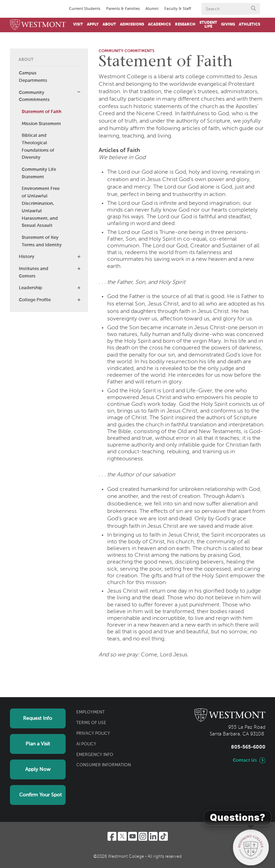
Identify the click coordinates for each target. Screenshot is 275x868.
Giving (228, 24)
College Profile (35, 300)
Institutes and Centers (34, 273)
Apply (93, 24)
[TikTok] (163, 836)
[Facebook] (112, 836)
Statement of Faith (42, 112)
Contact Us (245, 760)
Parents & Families (123, 9)
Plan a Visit (38, 744)
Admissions (132, 24)
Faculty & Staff (178, 9)
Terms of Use (91, 723)
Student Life (208, 25)
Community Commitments (34, 96)
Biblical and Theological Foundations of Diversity (38, 147)
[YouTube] (133, 836)
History (27, 257)
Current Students (85, 9)
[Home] (38, 25)
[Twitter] (122, 836)
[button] (79, 92)
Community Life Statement (39, 173)
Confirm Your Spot (40, 795)
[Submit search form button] (253, 9)
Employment (90, 712)
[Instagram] (143, 836)
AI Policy (86, 744)
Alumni (152, 9)
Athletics (249, 24)
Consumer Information (104, 765)
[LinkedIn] (153, 836)
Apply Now (38, 769)
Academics (159, 24)
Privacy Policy (93, 734)
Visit (78, 24)
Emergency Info (95, 755)
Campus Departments (33, 77)
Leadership (31, 288)
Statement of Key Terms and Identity (42, 241)
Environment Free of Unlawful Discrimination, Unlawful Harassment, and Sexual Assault (41, 207)
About (109, 24)
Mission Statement (41, 124)
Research (185, 24)
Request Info (38, 718)
